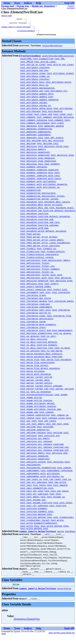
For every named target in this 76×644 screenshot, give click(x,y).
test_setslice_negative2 (35, 462)
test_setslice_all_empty (35, 441)
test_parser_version (62, 392)
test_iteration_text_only (35, 313)
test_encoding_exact (62, 210)
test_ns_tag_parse (51, 354)
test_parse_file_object (34, 368)
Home (7, 3)
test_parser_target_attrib (36, 380)
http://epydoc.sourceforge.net (62, 637)
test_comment (28, 120)
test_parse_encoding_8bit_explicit (41, 356)
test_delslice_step (62, 158)
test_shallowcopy (30, 467)
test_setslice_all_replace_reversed (42, 447)
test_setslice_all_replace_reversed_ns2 (44, 453)
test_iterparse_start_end (35, 333)
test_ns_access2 (30, 339)
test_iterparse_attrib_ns (35, 316)
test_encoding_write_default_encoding (43, 234)
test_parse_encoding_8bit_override (41, 359)
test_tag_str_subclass (34, 485)
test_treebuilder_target (35, 523)
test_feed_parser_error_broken (39, 240)
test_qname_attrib (31, 400)
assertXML (26, 61)
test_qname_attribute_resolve (38, 409)
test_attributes (63, 111)
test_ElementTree (43, 61)
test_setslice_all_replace (36, 444)
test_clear (27, 117)
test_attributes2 (30, 114)
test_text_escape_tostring (36, 505)
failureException (52, 48)
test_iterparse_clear (33, 319)
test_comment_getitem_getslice (55, 120)
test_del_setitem (30, 143)
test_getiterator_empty (56, 263)
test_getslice (63, 281)
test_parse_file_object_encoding (40, 371)
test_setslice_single (33, 465)
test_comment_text (59, 123)
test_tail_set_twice (56, 494)
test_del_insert (54, 140)
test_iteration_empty (61, 304)
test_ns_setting (30, 354)
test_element (52, 167)
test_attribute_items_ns (35, 79)
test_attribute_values (34, 105)
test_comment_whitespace (35, 126)
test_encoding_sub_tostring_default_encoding (47, 213)
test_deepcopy (28, 129)
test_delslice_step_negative (37, 161)
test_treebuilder (63, 520)
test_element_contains (34, 170)
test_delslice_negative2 (35, 158)
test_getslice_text (32, 286)
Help (38, 3)
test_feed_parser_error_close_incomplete (45, 245)
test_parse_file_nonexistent (37, 365)
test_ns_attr (48, 339)
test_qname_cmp (29, 415)
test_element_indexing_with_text (40, 178)
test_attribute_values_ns (35, 108)
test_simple (64, 470)
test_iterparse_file (59, 319)
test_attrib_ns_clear (33, 67)
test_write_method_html (55, 529)
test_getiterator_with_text (37, 281)
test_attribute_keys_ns (34, 88)
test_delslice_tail (32, 167)
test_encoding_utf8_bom (34, 231)
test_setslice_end (56, 456)
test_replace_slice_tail (56, 421)
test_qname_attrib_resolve (36, 403)
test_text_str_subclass (34, 508)
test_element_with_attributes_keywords (44, 187)
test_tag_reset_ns (31, 482)
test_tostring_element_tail (37, 514)
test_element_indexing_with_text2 (41, 181)
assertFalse (64, 593)
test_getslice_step (61, 283)
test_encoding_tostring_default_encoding (45, 219)
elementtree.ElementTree (27, 623)
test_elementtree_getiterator (38, 196)
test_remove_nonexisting (35, 418)
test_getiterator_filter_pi (37, 275)
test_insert (51, 286)
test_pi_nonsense (41, 394)
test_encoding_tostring (34, 216)
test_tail (26, 488)
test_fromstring (30, 254)
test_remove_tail (30, 421)
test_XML (60, 61)
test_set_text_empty (32, 427)
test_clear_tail (63, 117)
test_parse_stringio (32, 374)
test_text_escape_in (53, 500)
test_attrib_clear (45, 64)
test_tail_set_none (32, 494)
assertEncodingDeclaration (58, 59)
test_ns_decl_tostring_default (39, 345)
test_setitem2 (45, 429)
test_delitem (28, 146)
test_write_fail (30, 529)
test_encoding (28, 205)
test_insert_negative (33, 292)
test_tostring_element (34, 511)
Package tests (23, 6)
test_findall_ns (46, 251)
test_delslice (28, 149)
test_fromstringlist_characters (39, 257)
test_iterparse (61, 313)
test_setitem (28, 429)
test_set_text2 (47, 424)
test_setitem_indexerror (35, 432)
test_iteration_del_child (35, 301)
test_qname (61, 397)
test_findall (28, 251)
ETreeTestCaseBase (26, 33)
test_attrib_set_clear (60, 67)
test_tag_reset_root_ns (57, 482)
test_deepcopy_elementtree (36, 132)
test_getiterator (30, 263)
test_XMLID (27, 64)
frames (71, 6)
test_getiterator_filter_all (37, 269)
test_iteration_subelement (36, 310)
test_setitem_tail (58, 435)
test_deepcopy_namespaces (35, 135)
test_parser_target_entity (36, 386)
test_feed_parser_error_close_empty (42, 243)
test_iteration (61, 295)
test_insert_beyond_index (35, 289)
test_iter (45, 295)
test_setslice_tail (58, 465)
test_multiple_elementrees (36, 336)
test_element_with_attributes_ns (40, 190)
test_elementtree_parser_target (39, 202)
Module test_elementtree (43, 6)
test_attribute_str (56, 94)
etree (16, 589)
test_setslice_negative (34, 459)
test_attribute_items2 (60, 76)
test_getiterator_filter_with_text (41, 278)
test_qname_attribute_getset (37, 406)
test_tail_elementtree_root (37, 491)
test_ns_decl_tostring (34, 342)
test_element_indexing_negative (39, 172)
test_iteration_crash (33, 298)
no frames (70, 8)
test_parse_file (30, 362)
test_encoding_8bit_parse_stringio (41, 208)
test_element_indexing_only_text (40, 175)
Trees (17, 3)
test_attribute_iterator (35, 82)
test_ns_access (62, 336)
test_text (55, 497)
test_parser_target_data (35, 383)
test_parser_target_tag (34, 392)
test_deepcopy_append (51, 129)
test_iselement (29, 295)
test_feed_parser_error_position (40, 248)
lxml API (69, 3)
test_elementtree (30, 193)
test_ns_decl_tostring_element (39, 348)
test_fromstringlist (53, 254)
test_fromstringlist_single (37, 260)
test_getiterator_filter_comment (40, 272)
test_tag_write (57, 485)
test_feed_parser (30, 237)
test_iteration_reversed (35, 307)
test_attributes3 (52, 114)
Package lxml (8, 6)
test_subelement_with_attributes (40, 476)
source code (7, 15)
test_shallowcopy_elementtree (38, 470)
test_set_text (28, 424)
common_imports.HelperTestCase (16, 28)
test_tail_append (57, 488)
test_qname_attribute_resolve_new (41, 412)
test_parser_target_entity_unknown (41, 389)
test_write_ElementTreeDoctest (39, 526)
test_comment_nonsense (34, 123)
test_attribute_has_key (34, 73)
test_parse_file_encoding (56, 362)
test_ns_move (62, 351)
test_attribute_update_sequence (39, 102)
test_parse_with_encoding (35, 377)
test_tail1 (39, 488)
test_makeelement (62, 333)
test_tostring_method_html (36, 517)
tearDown (70, 535)
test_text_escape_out (33, 503)
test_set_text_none (57, 427)
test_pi (25, 394)
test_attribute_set (32, 94)
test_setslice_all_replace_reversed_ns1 (44, 450)
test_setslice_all (49, 438)
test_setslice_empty (32, 456)
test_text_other (63, 505)
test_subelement (30, 473)
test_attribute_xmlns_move (36, 111)
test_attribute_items (33, 76)
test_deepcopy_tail (32, 140)
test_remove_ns (59, 418)
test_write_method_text (34, 532)
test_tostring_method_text (36, 520)
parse (60, 535)
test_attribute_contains (35, 70)
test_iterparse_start (33, 330)
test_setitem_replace (33, 435)
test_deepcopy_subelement (35, 137)
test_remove (46, 415)
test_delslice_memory (33, 152)
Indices (28, 3)
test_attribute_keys (32, 85)
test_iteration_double (34, 304)
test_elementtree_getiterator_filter (42, 199)
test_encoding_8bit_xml (34, 210)
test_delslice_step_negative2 (38, 164)
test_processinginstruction (37, 397)
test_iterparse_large (33, 324)
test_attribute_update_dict (37, 97)
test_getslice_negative (34, 283)
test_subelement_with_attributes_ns (42, 479)
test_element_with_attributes (38, 184)
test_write (57, 523)
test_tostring (58, 508)
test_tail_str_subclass (34, 497)
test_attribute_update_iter (37, 99)
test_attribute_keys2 (58, 85)
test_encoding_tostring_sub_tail (40, 225)
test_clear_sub (43, 117)
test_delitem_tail (48, 146)
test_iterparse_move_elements (38, 327)
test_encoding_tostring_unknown (39, 228)
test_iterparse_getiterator (37, 321)
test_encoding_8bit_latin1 (54, 205)
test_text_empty (30, 500)
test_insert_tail (57, 292)
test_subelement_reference (56, 473)
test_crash (57, 126)
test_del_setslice (53, 143)
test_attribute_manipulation (37, 91)
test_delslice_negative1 (35, 155)
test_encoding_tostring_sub (37, 222)
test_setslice (28, 438)
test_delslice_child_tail (53, 149)
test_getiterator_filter (35, 266)
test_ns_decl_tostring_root (37, 351)
